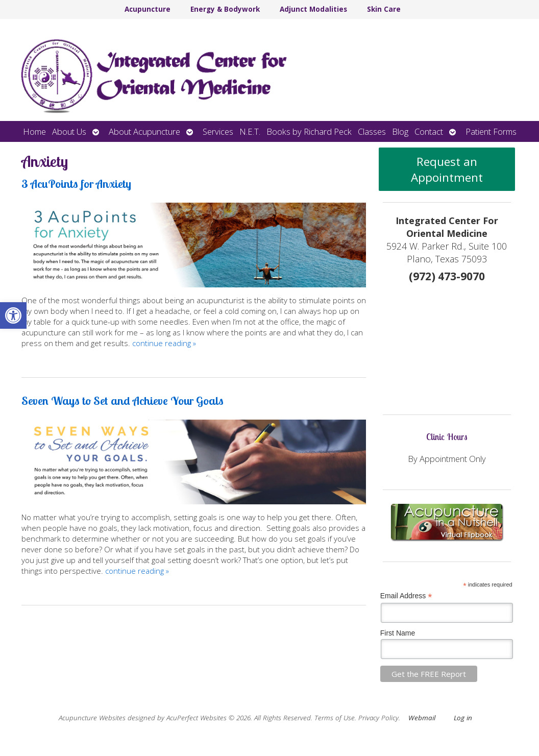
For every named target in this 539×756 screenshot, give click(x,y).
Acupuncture (148, 9)
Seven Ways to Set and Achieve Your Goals (122, 400)
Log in (463, 718)
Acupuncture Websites (92, 718)
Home (34, 131)
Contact (429, 131)
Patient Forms (491, 131)
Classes (372, 131)
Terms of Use (335, 718)
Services (218, 131)
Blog (400, 131)
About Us (69, 131)
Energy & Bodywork (225, 9)
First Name (398, 633)
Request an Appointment (447, 169)
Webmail (422, 718)
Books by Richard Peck (309, 131)
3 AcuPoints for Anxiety (76, 184)
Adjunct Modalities (313, 9)
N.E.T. (250, 131)
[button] (13, 315)
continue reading (164, 343)
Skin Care (384, 9)
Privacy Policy (378, 718)
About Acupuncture (144, 131)
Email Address (406, 596)
